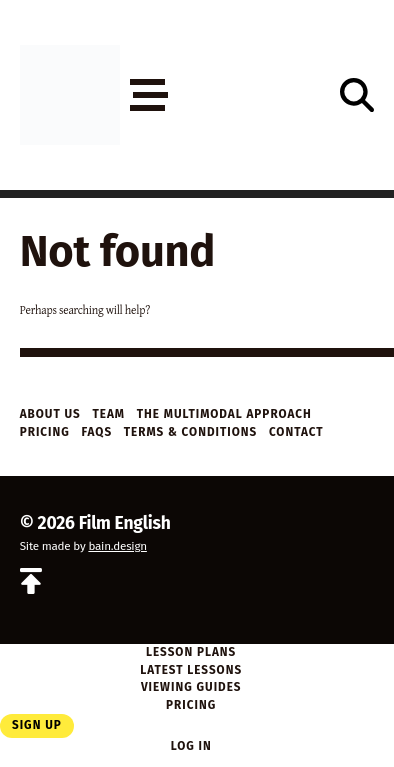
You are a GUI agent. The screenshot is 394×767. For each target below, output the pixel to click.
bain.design (117, 546)
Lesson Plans (191, 652)
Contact (296, 432)
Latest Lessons (191, 670)
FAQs (96, 432)
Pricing (45, 432)
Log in (191, 746)
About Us (50, 414)
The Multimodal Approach (224, 414)
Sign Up (37, 725)
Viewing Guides (191, 687)
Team (108, 414)
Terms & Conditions (190, 432)
